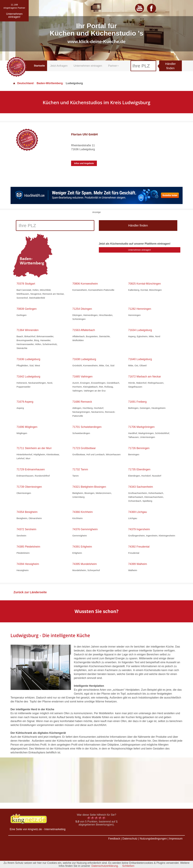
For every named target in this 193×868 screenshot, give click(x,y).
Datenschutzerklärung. (105, 866)
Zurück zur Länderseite (30, 592)
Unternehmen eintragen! (140, 250)
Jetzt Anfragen (59, 66)
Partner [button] (113, 66)
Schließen (128, 866)
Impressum (176, 839)
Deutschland (23, 83)
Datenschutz (130, 839)
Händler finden (170, 66)
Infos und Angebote (84, 163)
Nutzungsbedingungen (153, 839)
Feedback (114, 839)
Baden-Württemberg (50, 83)
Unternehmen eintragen (88, 66)
